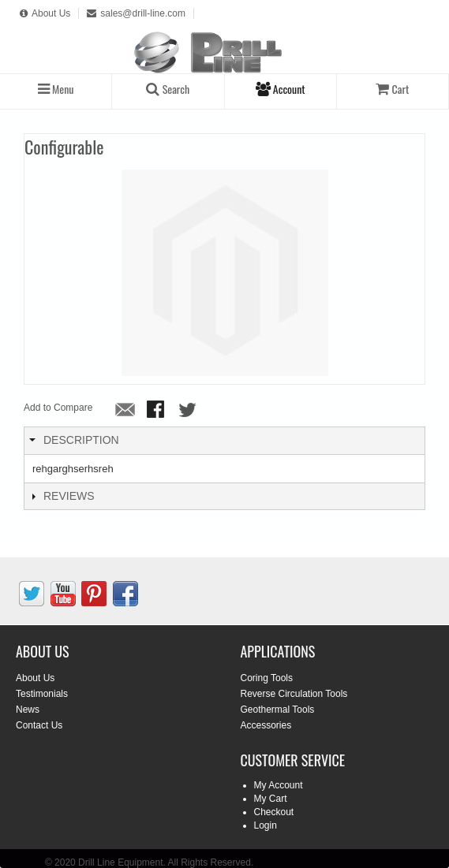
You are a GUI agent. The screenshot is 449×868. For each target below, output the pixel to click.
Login (266, 825)
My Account (279, 785)
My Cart (271, 799)
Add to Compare (58, 408)
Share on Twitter (189, 411)
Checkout (274, 812)
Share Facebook (157, 411)
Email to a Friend (125, 411)
